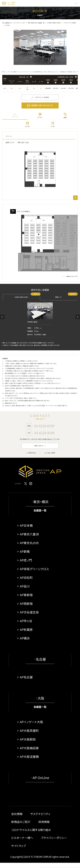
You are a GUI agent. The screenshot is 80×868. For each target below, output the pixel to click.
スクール (15, 116)
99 (27, 88)
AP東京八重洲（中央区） (27, 296)
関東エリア (66, 296)
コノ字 (53, 126)
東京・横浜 (41, 502)
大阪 (41, 698)
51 (41, 88)
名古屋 (41, 659)
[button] (2, 317)
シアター (40, 117)
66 (34, 88)
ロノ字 (27, 126)
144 (20, 88)
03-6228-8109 (44, 426)
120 (12, 88)
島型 (65, 117)
